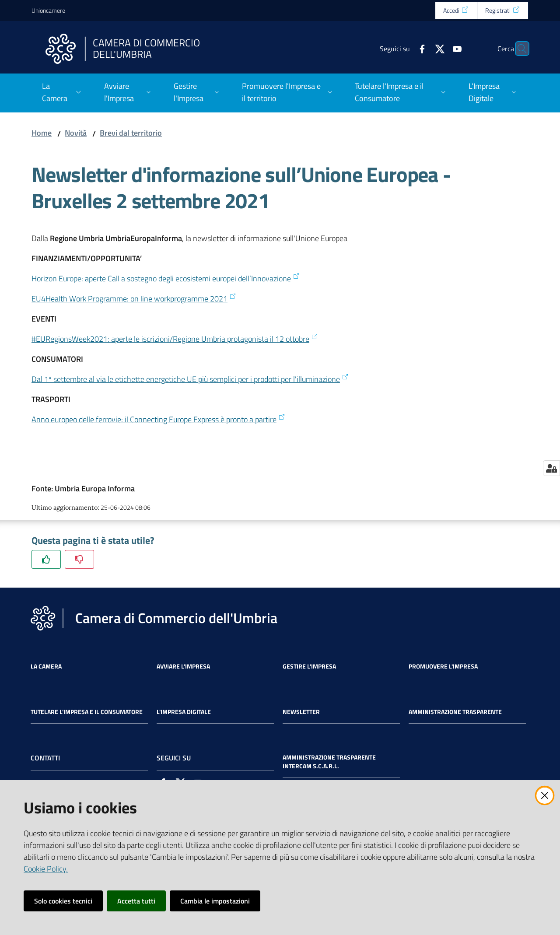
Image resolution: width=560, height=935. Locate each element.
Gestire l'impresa (309, 666)
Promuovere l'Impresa (443, 666)
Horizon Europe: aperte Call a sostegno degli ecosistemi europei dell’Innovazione (166, 278)
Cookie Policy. (46, 869)
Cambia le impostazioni (215, 901)
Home (42, 133)
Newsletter (301, 712)
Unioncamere (48, 10)
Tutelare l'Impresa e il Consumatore (87, 712)
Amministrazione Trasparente (455, 712)
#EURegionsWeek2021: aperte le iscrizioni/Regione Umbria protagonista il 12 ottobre (175, 339)
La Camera (46, 666)
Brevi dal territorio (131, 133)
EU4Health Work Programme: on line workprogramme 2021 (134, 299)
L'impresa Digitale (184, 712)
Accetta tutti (136, 901)
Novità (76, 133)
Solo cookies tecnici (63, 901)
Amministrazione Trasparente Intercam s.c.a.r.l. (329, 762)
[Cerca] (518, 49)
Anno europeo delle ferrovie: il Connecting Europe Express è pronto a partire (158, 419)
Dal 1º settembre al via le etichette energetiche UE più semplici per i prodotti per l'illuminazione (190, 379)
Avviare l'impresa (183, 666)
